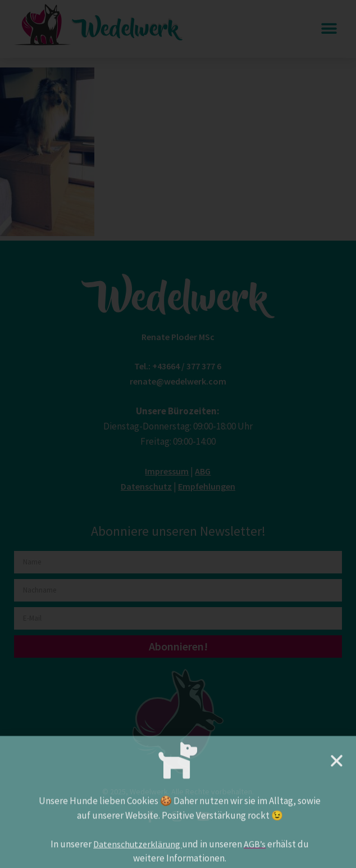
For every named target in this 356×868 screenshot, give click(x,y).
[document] (178, 434)
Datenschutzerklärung (138, 858)
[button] (337, 775)
